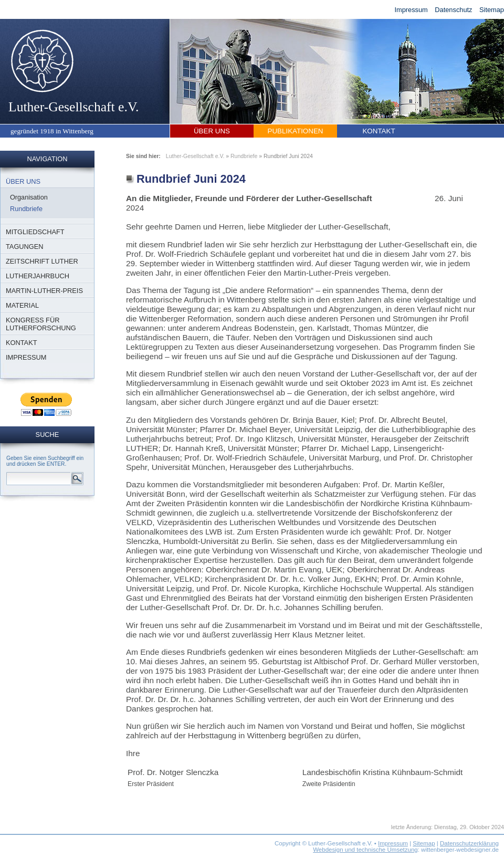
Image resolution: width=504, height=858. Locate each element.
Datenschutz (453, 10)
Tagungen (25, 247)
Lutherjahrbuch (38, 276)
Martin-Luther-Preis (44, 291)
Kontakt (379, 131)
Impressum (411, 10)
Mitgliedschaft (35, 232)
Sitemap (492, 10)
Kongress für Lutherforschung (41, 324)
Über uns (212, 131)
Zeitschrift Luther (42, 261)
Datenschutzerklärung (469, 843)
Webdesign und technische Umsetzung (365, 850)
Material (22, 305)
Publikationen (296, 131)
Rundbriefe (26, 209)
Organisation (29, 197)
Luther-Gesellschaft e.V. (73, 71)
